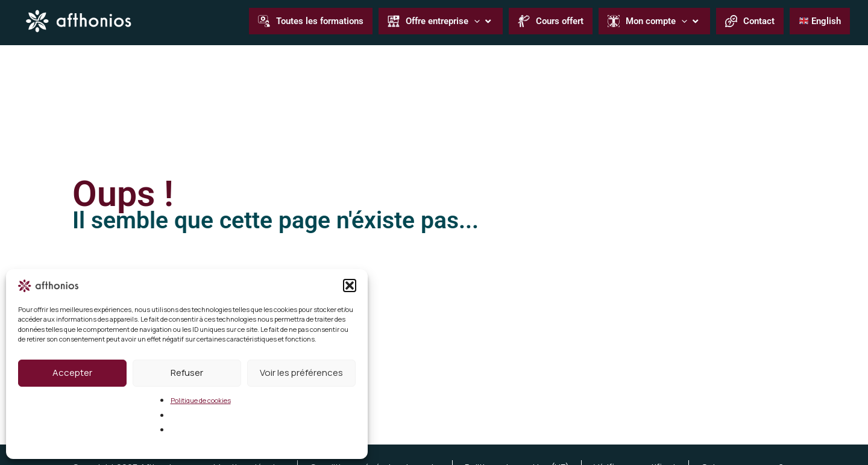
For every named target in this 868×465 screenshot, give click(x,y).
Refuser (187, 373)
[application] (474, 21)
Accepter (72, 373)
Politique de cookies (201, 400)
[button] (350, 286)
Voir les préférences (301, 373)
